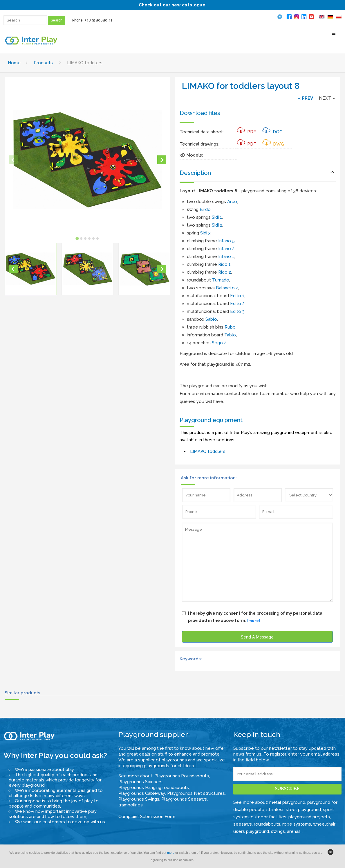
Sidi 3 (205, 233)
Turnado (221, 280)
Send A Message (257, 637)
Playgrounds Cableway (142, 793)
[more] (254, 621)
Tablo (230, 335)
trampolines (131, 805)
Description (195, 173)
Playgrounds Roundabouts (182, 776)
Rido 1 (224, 264)
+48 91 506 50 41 (99, 20)
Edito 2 (237, 304)
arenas (294, 831)
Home (14, 63)
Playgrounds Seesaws (184, 799)
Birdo (205, 209)
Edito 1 (237, 296)
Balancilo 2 (227, 288)
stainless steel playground (294, 810)
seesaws (243, 824)
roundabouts (267, 824)
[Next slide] (162, 160)
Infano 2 (226, 249)
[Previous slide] (13, 160)
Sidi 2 (217, 225)
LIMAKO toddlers (208, 451)
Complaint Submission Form (147, 817)
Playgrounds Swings (139, 799)
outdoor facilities (269, 817)
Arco (232, 202)
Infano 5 (226, 241)
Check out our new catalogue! (173, 5)
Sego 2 (219, 343)
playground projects (309, 817)
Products (43, 63)
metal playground (287, 802)
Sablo (211, 319)
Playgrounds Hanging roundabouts (154, 788)
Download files (200, 113)
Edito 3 (237, 311)
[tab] (77, 239)
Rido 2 (225, 272)
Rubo (230, 327)
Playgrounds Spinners (140, 782)
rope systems (297, 824)
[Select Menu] (334, 36)
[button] (31, 269)
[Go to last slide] (13, 269)
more (171, 853)
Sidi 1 (217, 217)
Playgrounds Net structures (196, 793)
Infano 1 (226, 257)
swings (278, 831)
